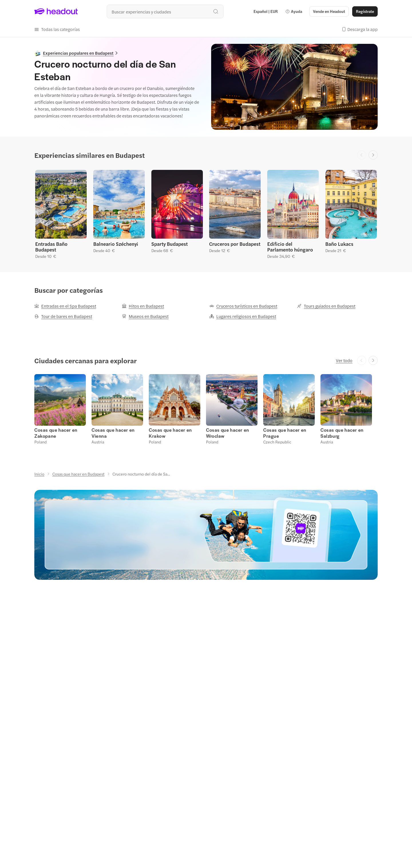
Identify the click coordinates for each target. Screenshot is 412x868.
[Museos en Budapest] (145, 316)
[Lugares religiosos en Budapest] (243, 316)
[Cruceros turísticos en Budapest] (243, 306)
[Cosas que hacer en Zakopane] (56, 433)
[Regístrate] (365, 11)
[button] (294, 11)
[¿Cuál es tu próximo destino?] (165, 11)
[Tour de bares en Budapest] (63, 316)
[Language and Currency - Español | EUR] (266, 11)
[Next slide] (373, 155)
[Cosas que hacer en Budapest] (78, 474)
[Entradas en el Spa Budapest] (65, 306)
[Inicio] (39, 474)
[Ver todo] (344, 360)
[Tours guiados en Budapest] (326, 306)
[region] (206, 213)
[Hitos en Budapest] (143, 306)
